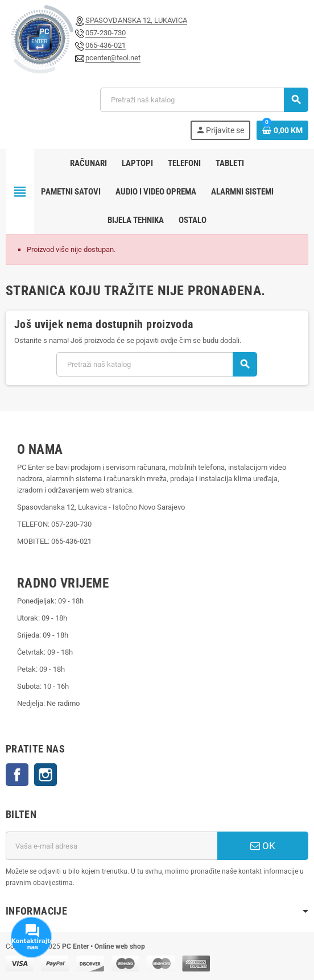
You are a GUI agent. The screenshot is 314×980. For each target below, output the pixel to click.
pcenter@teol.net (113, 58)
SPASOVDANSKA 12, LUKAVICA (136, 20)
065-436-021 (106, 45)
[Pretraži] (204, 100)
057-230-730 (106, 33)
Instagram (46, 775)
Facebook (17, 775)
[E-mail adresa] (111, 846)
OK (263, 846)
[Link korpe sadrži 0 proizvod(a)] (282, 130)
